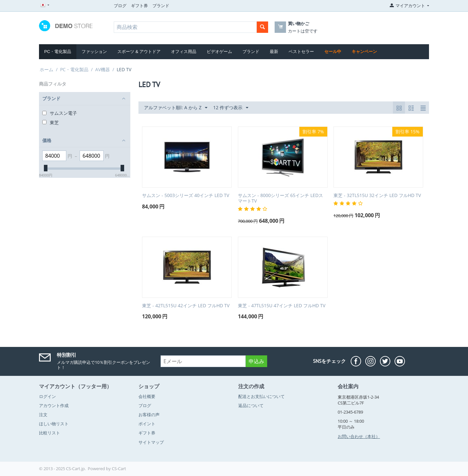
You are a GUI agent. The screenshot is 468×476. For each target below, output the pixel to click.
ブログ (120, 6)
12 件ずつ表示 (231, 108)
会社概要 (147, 396)
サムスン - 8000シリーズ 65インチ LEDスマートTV (280, 198)
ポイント (147, 424)
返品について (251, 405)
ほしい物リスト (54, 424)
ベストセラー (301, 52)
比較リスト (50, 433)
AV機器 (103, 69)
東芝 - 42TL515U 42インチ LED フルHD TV (186, 306)
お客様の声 (149, 415)
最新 (274, 52)
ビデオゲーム (219, 52)
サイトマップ (151, 442)
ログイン (47, 396)
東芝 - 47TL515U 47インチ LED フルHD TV (282, 306)
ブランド (161, 6)
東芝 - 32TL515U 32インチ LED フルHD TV (377, 196)
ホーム (46, 69)
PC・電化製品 (58, 52)
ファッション (94, 52)
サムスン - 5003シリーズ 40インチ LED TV (186, 196)
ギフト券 (139, 6)
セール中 (333, 52)
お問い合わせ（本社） (359, 436)
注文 (43, 415)
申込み (256, 361)
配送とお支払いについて (261, 396)
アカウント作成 (54, 405)
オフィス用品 (184, 52)
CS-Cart (119, 469)
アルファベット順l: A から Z (176, 108)
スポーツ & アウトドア (139, 52)
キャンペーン (364, 52)
